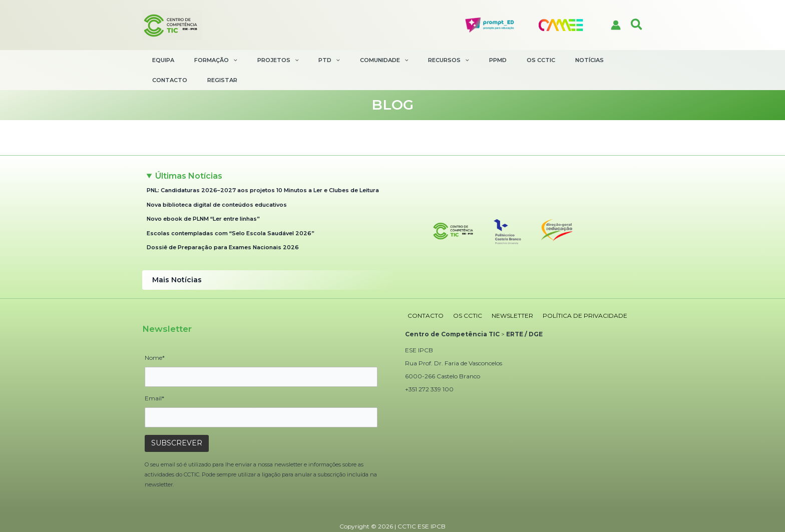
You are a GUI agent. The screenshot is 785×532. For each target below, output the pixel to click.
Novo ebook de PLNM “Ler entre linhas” (203, 199)
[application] (231, 60)
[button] (637, 25)
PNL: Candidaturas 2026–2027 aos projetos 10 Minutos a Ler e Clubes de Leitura (263, 170)
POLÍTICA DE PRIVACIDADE (572, 294)
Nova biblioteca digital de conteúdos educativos (217, 185)
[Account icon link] (616, 25)
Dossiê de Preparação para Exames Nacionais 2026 (223, 227)
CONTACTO (423, 294)
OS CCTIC (462, 294)
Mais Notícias (176, 260)
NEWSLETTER (503, 294)
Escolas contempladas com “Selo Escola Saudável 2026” (231, 213)
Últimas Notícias (189, 156)
